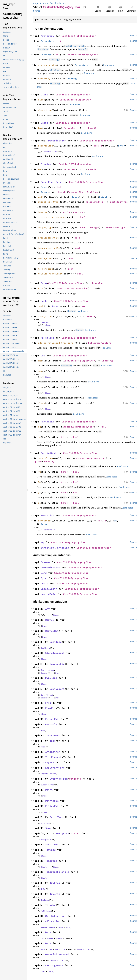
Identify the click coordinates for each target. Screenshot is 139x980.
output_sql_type (48, 202)
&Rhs (64, 437)
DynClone (51, 678)
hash (41, 306)
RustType (45, 823)
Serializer (49, 530)
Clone (44, 95)
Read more (89, 73)
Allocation (53, 921)
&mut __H (87, 306)
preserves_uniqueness (52, 217)
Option (67, 212)
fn (57, 55)
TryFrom (55, 883)
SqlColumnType (94, 202)
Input (44, 187)
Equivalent (57, 689)
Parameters (48, 41)
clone (41, 100)
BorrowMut (52, 631)
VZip (53, 905)
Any (47, 609)
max (40, 371)
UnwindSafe (48, 594)
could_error (45, 258)
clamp (41, 403)
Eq (42, 542)
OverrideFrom (59, 779)
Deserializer (50, 152)
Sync (44, 578)
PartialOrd (48, 453)
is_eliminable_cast (50, 274)
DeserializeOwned (57, 954)
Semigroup (62, 833)
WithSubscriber (56, 916)
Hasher (56, 306)
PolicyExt (52, 806)
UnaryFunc (78, 212)
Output (45, 192)
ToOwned (50, 850)
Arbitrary (47, 36)
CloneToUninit (55, 653)
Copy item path (85, 7)
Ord (43, 356)
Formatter (70, 128)
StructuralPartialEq (55, 548)
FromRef (50, 708)
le (39, 482)
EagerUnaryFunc (51, 182)
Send (44, 573)
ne (39, 437)
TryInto (55, 894)
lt (39, 472)
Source (37, 11)
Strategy (46, 55)
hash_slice (45, 316)
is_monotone (45, 269)
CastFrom (45, 648)
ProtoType (56, 817)
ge (39, 503)
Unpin (44, 583)
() (60, 41)
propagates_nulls (49, 238)
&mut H (91, 316)
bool (83, 217)
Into (53, 741)
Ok (115, 521)
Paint (49, 790)
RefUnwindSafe (50, 568)
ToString (51, 861)
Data (48, 932)
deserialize (45, 146)
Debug (44, 123)
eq (39, 427)
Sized (48, 325)
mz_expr (37, 3)
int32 (64, 3)
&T (81, 779)
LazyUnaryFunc (55, 768)
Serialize (47, 516)
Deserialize (56, 141)
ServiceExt (53, 844)
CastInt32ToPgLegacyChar (79, 36)
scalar (46, 3)
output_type (45, 227)
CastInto (56, 642)
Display (46, 164)
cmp (40, 361)
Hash (44, 301)
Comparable (57, 664)
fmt (40, 128)
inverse (43, 212)
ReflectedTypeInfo (100, 343)
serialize (44, 521)
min (40, 387)
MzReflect (47, 338)
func (52, 3)
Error (121, 146)
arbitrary (44, 79)
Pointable (52, 801)
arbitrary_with (48, 65)
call (41, 197)
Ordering (107, 361)
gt (39, 492)
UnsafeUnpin (49, 589)
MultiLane (46, 911)
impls (58, 3)
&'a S (74, 833)
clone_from (45, 110)
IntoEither (53, 752)
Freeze (45, 562)
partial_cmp (45, 458)
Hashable (51, 724)
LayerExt (51, 762)
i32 (59, 187)
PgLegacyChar (76, 192)
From (44, 283)
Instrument (53, 735)
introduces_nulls (49, 248)
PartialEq (47, 422)
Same (48, 828)
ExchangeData (54, 965)
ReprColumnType (90, 227)
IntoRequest (53, 757)
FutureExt (52, 719)
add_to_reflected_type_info (56, 343)
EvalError (93, 192)
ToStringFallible (57, 872)
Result (92, 128)
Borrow (50, 620)
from (41, 288)
